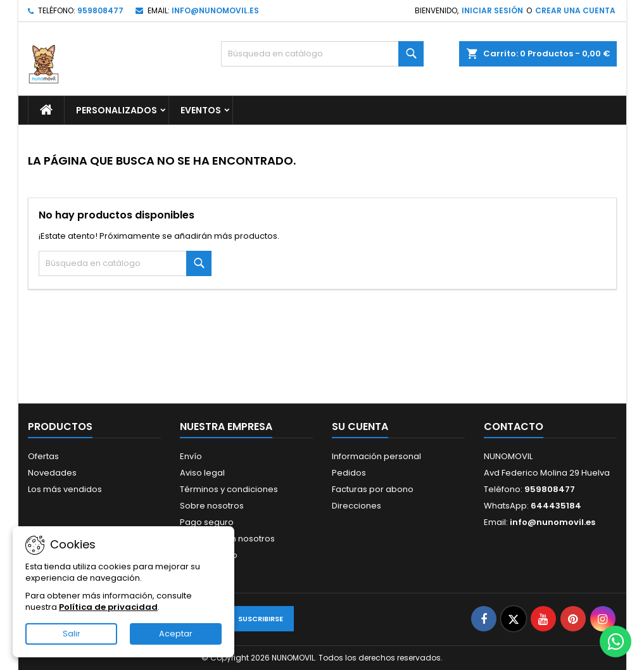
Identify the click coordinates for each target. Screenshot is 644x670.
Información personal (376, 456)
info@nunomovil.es (215, 10)
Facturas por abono (373, 489)
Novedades (52, 473)
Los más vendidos (65, 489)
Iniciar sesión (492, 10)
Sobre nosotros (212, 506)
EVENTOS (201, 110)
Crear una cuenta (575, 10)
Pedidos (349, 473)
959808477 (100, 10)
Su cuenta (360, 427)
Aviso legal (202, 473)
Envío (191, 456)
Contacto (514, 427)
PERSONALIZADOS (117, 110)
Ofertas (43, 456)
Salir (72, 634)
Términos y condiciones (229, 489)
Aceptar (176, 634)
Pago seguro (207, 522)
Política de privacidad (108, 607)
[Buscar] (322, 54)
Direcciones (357, 506)
